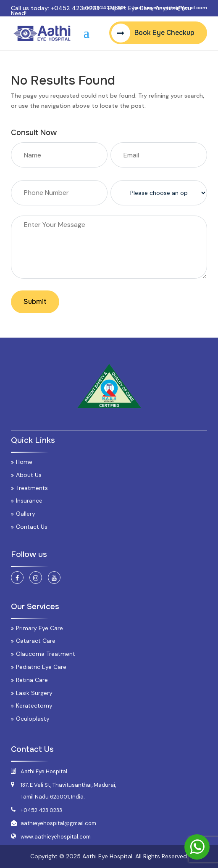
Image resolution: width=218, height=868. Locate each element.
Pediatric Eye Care (41, 667)
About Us (29, 475)
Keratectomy (34, 706)
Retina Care (32, 680)
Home (24, 462)
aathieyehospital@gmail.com (58, 823)
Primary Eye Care (39, 628)
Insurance (29, 501)
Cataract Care (36, 641)
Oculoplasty (33, 719)
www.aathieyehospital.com (56, 837)
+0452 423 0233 (75, 8)
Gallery (26, 514)
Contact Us (32, 527)
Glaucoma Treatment (46, 654)
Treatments (32, 488)
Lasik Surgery (34, 693)
